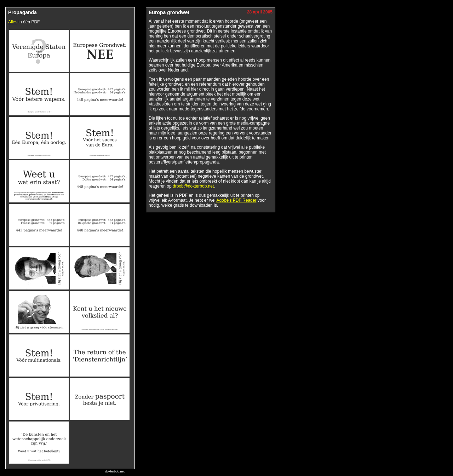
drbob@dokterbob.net (193, 186)
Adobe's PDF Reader (236, 200)
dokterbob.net (115, 471)
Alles (13, 22)
